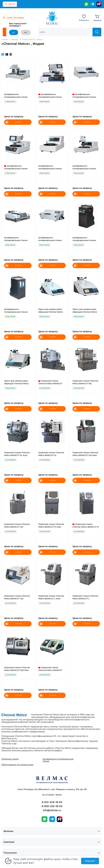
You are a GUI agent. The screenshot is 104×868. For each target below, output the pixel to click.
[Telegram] (93, 4)
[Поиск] (61, 32)
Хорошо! (90, 861)
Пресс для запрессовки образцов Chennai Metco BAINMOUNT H (16, 384)
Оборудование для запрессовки (17, 765)
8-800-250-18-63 (52, 806)
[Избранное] (84, 18)
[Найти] (97, 32)
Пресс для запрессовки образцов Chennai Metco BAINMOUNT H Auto (85, 312)
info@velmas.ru (52, 810)
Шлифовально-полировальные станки (58, 760)
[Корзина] (97, 18)
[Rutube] (99, 4)
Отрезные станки (10, 759)
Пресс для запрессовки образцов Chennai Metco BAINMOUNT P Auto (51, 312)
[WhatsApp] (86, 4)
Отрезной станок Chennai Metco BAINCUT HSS (50, 670)
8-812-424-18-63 (52, 802)
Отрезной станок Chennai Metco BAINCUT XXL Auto (50, 384)
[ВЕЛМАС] (52, 18)
